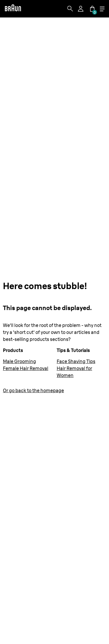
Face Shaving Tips (76, 361)
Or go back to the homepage (33, 390)
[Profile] (81, 9)
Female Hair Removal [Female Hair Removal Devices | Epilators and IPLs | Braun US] (26, 368)
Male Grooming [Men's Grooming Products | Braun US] (19, 361)
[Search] (70, 9)
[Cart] (92, 9)
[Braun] (13, 9)
